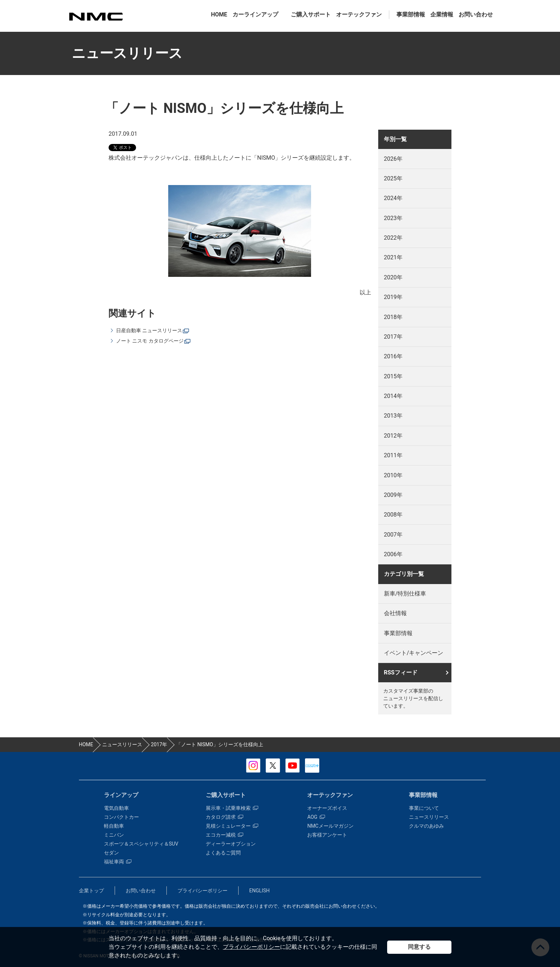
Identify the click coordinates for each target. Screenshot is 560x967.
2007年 (393, 535)
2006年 (393, 554)
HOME (219, 14)
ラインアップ (121, 795)
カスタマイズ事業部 (96, 17)
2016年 (393, 356)
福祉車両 (118, 862)
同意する (419, 947)
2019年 (393, 297)
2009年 (393, 495)
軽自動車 (114, 826)
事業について (424, 808)
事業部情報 (411, 14)
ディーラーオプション (231, 844)
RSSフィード (401, 672)
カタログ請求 (224, 817)
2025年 (393, 178)
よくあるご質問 (223, 853)
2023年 (393, 218)
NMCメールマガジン (330, 826)
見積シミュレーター (232, 826)
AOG (316, 817)
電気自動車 (116, 808)
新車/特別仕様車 (405, 594)
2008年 (393, 515)
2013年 (393, 416)
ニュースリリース (429, 817)
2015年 (393, 376)
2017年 (393, 337)
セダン (111, 853)
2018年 (393, 317)
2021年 (393, 257)
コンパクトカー (121, 817)
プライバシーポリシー (251, 947)
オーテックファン (359, 14)
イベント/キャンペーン (414, 653)
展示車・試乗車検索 (232, 808)
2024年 (393, 198)
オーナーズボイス (327, 808)
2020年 (393, 277)
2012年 (393, 436)
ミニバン (114, 835)
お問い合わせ (476, 14)
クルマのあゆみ (426, 826)
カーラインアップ (255, 14)
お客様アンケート (327, 835)
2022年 (393, 238)
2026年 (393, 159)
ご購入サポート (311, 14)
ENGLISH (259, 891)
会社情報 (395, 613)
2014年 (393, 396)
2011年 (393, 455)
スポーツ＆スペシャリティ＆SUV (141, 844)
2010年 (393, 475)
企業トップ (91, 891)
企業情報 (442, 14)
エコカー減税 (224, 835)
